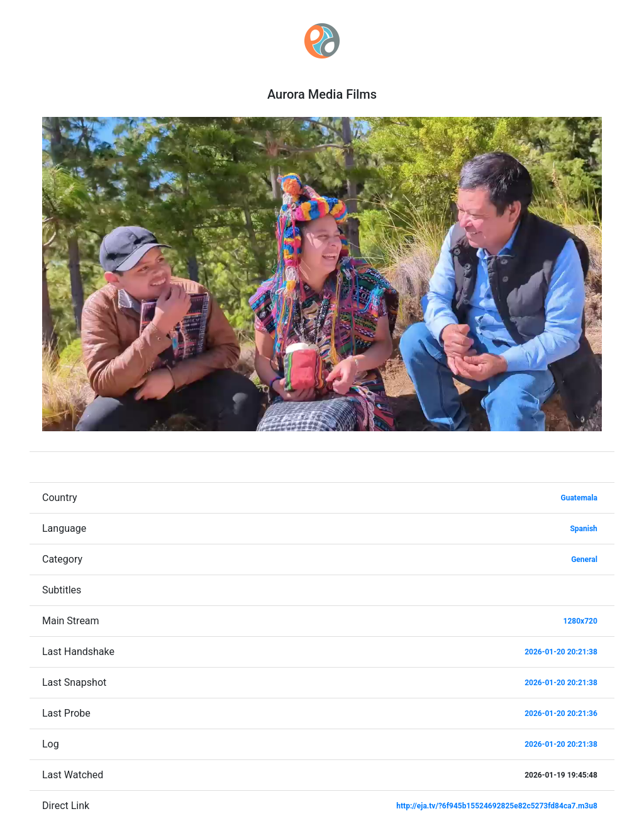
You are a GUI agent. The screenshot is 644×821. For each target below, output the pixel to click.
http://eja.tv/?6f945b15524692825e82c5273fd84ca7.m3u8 (497, 806)
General (584, 559)
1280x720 (580, 621)
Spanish (583, 529)
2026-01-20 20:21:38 (561, 652)
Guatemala (579, 498)
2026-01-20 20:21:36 (561, 714)
